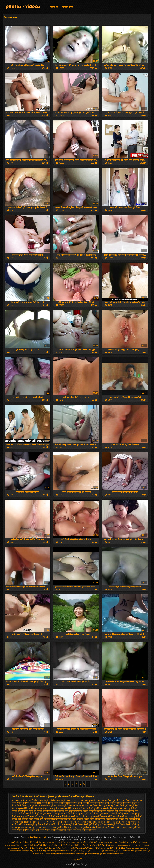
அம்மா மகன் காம (118, 845)
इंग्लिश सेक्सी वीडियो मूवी (62, 845)
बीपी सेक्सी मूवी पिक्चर (63, 806)
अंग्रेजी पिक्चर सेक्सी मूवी (38, 800)
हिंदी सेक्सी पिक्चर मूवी (45, 830)
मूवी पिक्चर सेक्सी (86, 808)
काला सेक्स (62, 851)
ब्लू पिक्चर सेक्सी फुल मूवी (100, 806)
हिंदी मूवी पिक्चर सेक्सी (88, 827)
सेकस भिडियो (96, 848)
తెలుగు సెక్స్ (11, 842)
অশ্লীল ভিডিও (113, 842)
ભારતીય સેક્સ (40, 854)
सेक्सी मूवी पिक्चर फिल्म (48, 822)
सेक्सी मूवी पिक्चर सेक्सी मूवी (37, 837)
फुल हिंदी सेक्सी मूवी (59, 848)
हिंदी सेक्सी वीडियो (107, 851)
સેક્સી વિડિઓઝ (135, 842)
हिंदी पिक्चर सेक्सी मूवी (69, 827)
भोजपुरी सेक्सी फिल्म (69, 854)
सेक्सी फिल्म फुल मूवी (42, 842)
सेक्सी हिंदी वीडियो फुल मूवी (44, 845)
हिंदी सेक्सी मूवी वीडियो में (118, 848)
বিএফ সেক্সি (21, 845)
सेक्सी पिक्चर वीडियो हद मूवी (82, 816)
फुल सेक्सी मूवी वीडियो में (129, 803)
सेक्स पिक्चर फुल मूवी (97, 811)
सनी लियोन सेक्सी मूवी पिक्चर (77, 811)
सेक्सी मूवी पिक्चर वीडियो (87, 822)
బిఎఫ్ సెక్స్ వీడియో (36, 851)
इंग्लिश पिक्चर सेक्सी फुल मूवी (84, 800)
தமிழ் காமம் (11, 848)
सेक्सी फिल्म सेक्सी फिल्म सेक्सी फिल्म (40, 848)
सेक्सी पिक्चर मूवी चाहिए (113, 814)
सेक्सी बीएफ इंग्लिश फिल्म (100, 819)
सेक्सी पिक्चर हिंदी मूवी (38, 819)
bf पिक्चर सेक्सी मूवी (20, 800)
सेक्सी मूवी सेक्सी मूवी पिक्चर (95, 824)
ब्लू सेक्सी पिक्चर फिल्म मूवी (29, 808)
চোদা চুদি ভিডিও (76, 845)
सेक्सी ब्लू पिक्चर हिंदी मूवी (122, 819)
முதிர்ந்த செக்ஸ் (134, 848)
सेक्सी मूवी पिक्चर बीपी (67, 822)
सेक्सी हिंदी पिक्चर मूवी (51, 827)
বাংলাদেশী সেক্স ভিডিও (58, 842)
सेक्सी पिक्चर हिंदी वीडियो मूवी (59, 819)
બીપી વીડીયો (97, 845)
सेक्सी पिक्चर (87, 845)
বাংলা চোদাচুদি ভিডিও (74, 851)
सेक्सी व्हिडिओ (30, 845)
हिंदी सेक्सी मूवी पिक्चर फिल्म (84, 830)
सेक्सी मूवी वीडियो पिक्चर (54, 824)
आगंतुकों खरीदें (77, 859)
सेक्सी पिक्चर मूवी (96, 814)
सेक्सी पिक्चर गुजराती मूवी (57, 814)
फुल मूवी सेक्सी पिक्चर (92, 803)
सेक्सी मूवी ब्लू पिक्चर (35, 824)
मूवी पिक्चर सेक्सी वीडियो (104, 808)
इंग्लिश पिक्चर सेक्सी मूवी (106, 800)
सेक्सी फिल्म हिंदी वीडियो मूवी (19, 851)
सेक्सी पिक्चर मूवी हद (132, 814)
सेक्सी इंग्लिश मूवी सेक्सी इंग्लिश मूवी (32, 814)
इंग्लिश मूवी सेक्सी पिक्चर (126, 800)
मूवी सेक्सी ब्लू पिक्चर (34, 811)
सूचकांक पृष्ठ (54, 7)
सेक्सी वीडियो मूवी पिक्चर (31, 827)
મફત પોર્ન (70, 848)
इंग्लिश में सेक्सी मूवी (131, 851)
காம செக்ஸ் (144, 845)
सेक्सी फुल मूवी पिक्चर (80, 819)
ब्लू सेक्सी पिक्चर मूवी (48, 808)
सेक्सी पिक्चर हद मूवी (128, 816)
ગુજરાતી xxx (105, 848)
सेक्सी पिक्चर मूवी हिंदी (21, 816)
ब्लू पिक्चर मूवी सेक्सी (81, 806)
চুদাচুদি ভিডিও (119, 851)
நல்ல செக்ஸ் (71, 842)
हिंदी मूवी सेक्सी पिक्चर (106, 827)
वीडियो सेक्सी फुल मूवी (53, 854)
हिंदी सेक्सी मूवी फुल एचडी (99, 842)
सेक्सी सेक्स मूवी (22, 848)
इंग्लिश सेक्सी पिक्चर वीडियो (25, 842)
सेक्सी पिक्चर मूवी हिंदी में (40, 816)
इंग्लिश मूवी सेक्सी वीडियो (82, 848)
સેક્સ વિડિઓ (124, 842)
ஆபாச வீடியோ (83, 842)
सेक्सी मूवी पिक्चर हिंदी (106, 822)
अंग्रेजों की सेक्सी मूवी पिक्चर (60, 800)
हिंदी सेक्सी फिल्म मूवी (50, 851)
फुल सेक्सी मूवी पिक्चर (110, 803)
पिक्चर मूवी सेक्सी (75, 803)
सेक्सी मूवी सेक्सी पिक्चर (74, 824)
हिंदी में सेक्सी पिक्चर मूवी (126, 827)
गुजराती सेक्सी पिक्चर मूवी (40, 803)
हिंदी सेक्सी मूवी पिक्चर (63, 830)
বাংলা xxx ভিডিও (133, 845)
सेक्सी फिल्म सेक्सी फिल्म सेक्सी (113, 854)
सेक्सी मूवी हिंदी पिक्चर (116, 824)
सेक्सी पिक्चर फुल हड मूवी (78, 814)
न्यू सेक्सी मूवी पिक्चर (59, 803)
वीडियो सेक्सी (142, 851)
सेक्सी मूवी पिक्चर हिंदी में (126, 822)
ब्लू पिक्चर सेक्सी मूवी (120, 806)
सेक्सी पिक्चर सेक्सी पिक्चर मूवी (107, 816)
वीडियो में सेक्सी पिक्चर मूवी (53, 811)
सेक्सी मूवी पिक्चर (30, 822)
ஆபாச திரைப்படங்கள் (92, 851)
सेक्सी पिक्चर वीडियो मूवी (61, 816)
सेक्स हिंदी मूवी (97, 854)
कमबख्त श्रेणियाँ (68, 7)
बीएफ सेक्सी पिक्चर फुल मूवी (23, 806)
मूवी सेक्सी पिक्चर (121, 808)
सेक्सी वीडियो (106, 845)
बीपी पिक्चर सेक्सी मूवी (44, 806)
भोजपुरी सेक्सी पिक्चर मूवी (68, 808)
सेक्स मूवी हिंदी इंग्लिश (115, 811)
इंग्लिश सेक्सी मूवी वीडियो (84, 854)
